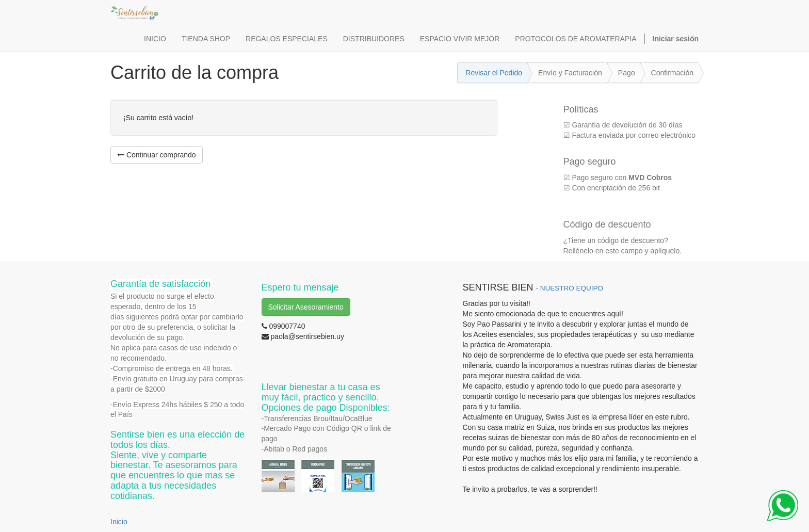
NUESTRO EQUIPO (572, 288)
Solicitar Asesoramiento (306, 307)
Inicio (119, 522)
